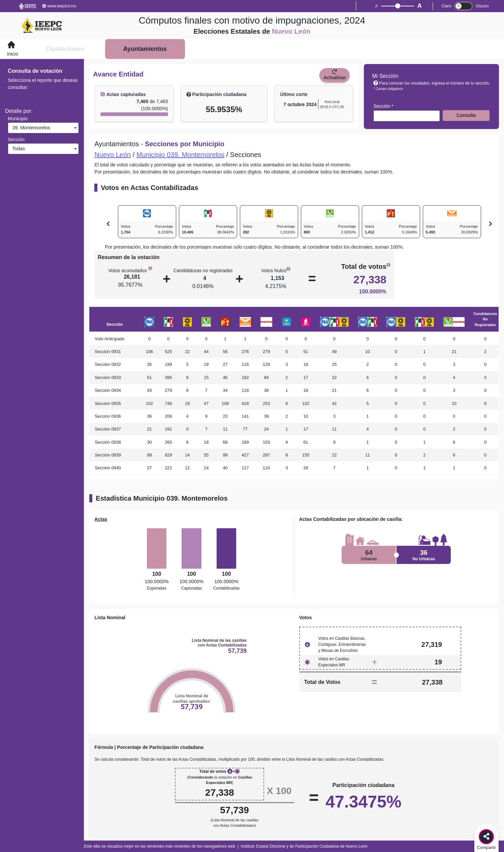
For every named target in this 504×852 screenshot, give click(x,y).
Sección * (383, 106)
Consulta (466, 115)
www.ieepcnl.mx (59, 6)
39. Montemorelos (30, 128)
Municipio (18, 119)
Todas (17, 149)
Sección (16, 139)
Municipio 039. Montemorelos (180, 155)
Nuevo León (113, 155)
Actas (101, 519)
